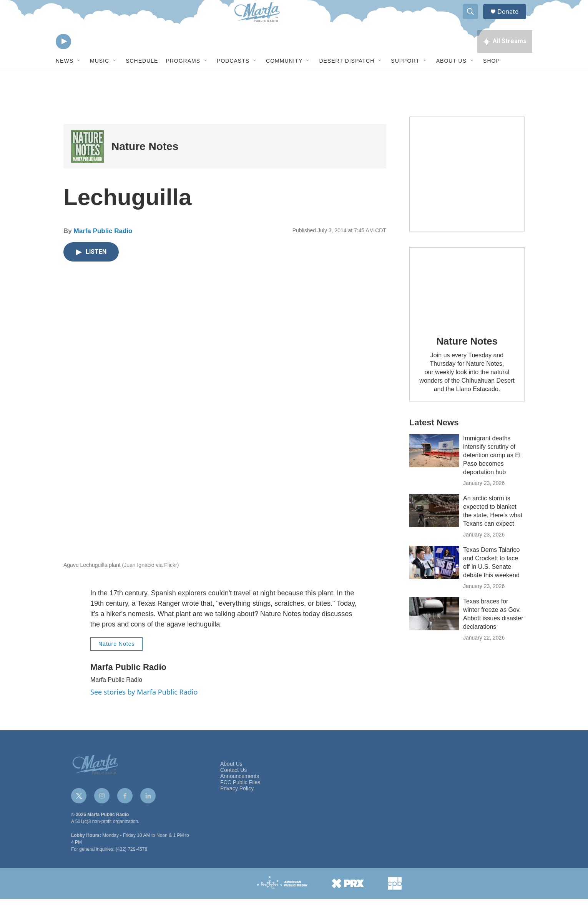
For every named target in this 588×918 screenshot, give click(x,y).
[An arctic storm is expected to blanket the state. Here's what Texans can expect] (434, 530)
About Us (451, 80)
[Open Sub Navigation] (79, 80)
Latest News (434, 442)
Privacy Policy (237, 808)
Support (405, 80)
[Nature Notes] (87, 166)
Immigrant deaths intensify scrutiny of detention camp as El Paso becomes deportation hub (492, 474)
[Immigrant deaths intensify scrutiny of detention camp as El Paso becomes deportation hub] (434, 470)
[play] (63, 60)
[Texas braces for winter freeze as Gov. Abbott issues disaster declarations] (434, 633)
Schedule (142, 80)
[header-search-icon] (474, 20)
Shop (492, 80)
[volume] (85, 60)
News (65, 80)
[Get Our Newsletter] (467, 193)
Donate (513, 20)
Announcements (240, 796)
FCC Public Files (240, 802)
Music (100, 80)
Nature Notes (145, 166)
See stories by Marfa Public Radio (144, 711)
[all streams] (505, 60)
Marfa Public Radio (103, 250)
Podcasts (233, 80)
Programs (183, 80)
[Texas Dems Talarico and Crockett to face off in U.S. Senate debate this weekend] (434, 581)
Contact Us (233, 789)
